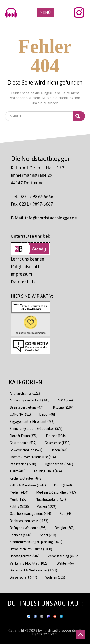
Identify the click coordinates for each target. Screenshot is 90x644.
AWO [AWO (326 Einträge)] (65, 400)
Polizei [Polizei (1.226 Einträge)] (47, 507)
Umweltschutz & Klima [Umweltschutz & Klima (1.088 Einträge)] (31, 549)
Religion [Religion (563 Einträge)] (65, 528)
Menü (45, 12)
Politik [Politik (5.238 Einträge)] (19, 507)
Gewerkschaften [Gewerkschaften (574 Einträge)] (26, 450)
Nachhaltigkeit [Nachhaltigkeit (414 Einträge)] (51, 499)
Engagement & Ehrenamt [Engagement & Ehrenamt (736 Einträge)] (32, 422)
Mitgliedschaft (25, 267)
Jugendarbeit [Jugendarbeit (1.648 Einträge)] (59, 464)
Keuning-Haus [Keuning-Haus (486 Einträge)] (48, 471)
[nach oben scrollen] (80, 634)
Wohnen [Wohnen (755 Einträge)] (55, 577)
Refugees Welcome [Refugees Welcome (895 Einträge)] (28, 528)
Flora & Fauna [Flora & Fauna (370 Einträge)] (24, 436)
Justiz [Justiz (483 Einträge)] (18, 471)
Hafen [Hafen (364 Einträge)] (59, 450)
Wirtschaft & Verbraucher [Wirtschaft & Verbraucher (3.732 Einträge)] (33, 570)
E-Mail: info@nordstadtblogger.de (44, 218)
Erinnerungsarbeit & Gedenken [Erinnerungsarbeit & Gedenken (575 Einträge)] (36, 428)
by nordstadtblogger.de (58, 630)
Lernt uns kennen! (28, 259)
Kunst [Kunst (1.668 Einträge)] (63, 485)
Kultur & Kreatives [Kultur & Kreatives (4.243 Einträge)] (28, 485)
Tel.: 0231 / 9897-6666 (32, 196)
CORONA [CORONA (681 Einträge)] (20, 414)
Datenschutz (23, 282)
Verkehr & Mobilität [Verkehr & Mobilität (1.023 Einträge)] (29, 563)
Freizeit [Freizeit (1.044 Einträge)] (56, 436)
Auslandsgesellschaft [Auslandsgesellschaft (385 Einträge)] (30, 400)
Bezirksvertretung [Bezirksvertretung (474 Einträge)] (27, 407)
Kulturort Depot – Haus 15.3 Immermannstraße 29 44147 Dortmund (38, 175)
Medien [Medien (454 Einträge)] (19, 492)
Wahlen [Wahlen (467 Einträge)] (66, 563)
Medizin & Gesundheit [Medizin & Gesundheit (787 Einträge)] (56, 492)
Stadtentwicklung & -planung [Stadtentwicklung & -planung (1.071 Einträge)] (36, 542)
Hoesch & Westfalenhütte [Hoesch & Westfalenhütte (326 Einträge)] (33, 457)
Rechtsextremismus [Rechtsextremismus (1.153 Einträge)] (29, 521)
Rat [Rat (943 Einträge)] (66, 513)
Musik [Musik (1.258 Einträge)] (19, 499)
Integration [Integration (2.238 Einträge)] (23, 464)
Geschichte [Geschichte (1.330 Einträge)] (58, 443)
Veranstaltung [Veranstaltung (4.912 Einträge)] (63, 556)
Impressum (21, 274)
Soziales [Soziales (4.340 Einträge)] (21, 535)
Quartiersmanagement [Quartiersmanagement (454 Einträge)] (30, 513)
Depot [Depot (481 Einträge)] (48, 414)
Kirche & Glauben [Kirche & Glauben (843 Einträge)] (26, 478)
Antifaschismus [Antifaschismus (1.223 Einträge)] (25, 393)
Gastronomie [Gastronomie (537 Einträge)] (23, 443)
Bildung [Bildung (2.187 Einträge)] (63, 407)
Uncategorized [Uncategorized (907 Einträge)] (25, 556)
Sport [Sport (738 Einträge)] (48, 535)
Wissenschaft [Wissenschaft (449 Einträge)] (23, 577)
